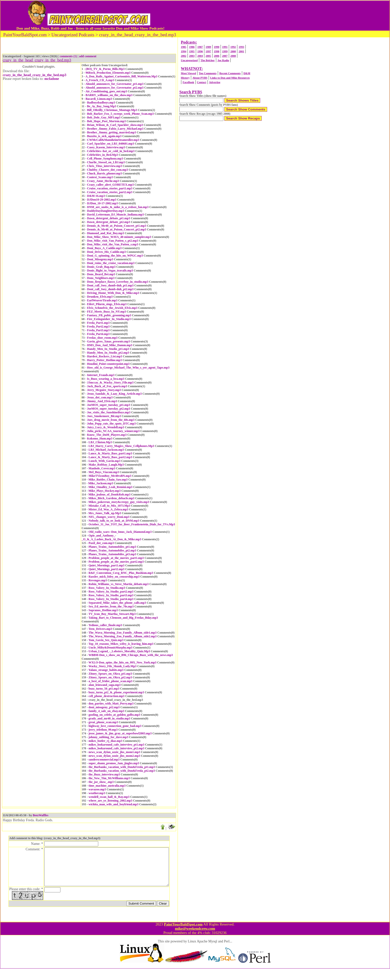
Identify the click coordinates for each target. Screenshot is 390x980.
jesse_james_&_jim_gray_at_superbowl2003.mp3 (120, 733)
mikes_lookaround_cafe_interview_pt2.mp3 (116, 748)
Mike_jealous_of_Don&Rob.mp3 (109, 494)
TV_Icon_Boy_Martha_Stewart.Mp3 (112, 614)
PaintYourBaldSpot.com (183, 936)
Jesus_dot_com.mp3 (100, 397)
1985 (184, 47)
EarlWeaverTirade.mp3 (102, 300)
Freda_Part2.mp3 (98, 327)
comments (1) (68, 56)
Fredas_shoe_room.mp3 (102, 338)
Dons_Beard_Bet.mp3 (101, 274)
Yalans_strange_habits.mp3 (106, 670)
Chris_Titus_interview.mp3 (104, 166)
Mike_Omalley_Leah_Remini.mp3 (110, 487)
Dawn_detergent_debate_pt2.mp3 (109, 222)
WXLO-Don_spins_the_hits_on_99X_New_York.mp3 (122, 662)
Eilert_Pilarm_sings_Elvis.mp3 (107, 304)
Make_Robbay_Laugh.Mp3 (106, 465)
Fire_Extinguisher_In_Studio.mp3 (109, 319)
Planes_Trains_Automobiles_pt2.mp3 (112, 550)
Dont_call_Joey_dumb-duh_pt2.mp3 (110, 289)
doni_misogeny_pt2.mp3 (104, 707)
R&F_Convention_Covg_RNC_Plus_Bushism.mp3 (121, 573)
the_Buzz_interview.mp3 (104, 774)
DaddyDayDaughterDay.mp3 (106, 211)
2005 (208, 56)
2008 (233, 56)
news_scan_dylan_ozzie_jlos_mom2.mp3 (114, 756)
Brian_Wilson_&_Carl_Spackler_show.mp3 (115, 125)
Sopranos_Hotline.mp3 (103, 610)
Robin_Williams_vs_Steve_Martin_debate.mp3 (119, 584)
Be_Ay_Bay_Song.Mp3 (101, 106)
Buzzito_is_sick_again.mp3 (104, 136)
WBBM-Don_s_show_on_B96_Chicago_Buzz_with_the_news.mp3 (131, 655)
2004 (200, 56)
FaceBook (188, 82)
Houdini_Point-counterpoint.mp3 (108, 364)
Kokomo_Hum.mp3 (100, 438)
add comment (88, 56)
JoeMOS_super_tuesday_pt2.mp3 (109, 409)
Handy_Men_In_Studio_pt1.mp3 (108, 349)
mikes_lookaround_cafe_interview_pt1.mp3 (116, 745)
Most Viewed (188, 73)
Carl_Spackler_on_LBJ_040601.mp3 (111, 144)
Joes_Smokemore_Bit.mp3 (104, 416)
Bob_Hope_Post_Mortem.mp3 (106, 121)
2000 (233, 51)
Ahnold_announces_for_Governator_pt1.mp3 (114, 84)
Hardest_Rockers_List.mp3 (105, 356)
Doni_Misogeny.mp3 (100, 259)
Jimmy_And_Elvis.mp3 (102, 401)
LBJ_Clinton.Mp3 (100, 442)
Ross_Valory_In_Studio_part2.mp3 (111, 592)
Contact (202, 82)
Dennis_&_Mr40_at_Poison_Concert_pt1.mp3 (117, 226)
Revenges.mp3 (98, 580)
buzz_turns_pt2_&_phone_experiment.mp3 (116, 692)
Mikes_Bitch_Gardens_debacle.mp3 (111, 498)
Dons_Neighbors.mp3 (101, 278)
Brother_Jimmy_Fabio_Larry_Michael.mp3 (115, 129)
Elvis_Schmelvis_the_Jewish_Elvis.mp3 (112, 308)
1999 (225, 51)
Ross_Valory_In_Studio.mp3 (107, 588)
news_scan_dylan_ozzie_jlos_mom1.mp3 (114, 752)
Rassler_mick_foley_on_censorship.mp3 (114, 577)
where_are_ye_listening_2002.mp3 (110, 801)
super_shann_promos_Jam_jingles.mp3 (114, 763)
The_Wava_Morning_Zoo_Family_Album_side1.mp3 (123, 633)
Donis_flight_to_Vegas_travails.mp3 (110, 271)
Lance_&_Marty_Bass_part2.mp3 (110, 457)
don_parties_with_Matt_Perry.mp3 (111, 704)
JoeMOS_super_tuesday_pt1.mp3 (109, 405)
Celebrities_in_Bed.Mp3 (102, 155)
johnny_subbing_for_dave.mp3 (108, 737)
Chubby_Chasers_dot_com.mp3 (107, 170)
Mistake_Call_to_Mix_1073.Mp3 (109, 506)
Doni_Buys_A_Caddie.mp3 (104, 248)
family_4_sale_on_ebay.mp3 (106, 711)
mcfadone (52, 79)
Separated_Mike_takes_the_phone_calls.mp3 (117, 603)
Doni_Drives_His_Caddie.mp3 (106, 252)
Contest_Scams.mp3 (100, 177)
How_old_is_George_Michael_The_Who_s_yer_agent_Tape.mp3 (128, 368)
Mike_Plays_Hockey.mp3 (104, 491)
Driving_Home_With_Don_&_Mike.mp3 (113, 293)
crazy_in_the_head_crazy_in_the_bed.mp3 (34, 75)
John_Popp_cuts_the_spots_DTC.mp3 (111, 424)
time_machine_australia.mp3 (107, 786)
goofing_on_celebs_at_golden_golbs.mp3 (114, 715)
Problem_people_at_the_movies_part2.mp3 (116, 562)
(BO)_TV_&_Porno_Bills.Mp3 (105, 69)
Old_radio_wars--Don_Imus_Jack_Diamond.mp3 (120, 532)
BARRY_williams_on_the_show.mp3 (109, 95)
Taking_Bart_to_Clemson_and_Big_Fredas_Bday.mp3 (123, 618)
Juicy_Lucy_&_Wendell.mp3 (106, 427)
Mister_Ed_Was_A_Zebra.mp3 (108, 509)
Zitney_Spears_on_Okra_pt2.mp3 (110, 677)
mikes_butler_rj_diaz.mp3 (105, 741)
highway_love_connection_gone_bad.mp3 (115, 726)
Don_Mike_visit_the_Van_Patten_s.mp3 (113, 244)
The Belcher (208, 60)
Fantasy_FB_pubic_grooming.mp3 (109, 315)
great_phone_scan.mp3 (103, 722)
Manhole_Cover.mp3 (102, 468)
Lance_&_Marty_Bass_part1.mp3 (110, 453)
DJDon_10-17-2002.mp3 (102, 203)
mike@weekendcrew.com (195, 940)
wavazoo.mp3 (97, 789)
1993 (241, 47)
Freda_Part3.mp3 (98, 330)
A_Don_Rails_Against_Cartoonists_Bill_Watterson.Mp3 (121, 76)
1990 (217, 47)
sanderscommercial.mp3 (104, 760)
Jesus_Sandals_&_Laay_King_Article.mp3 (114, 394)
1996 (200, 51)
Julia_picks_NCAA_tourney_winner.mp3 (113, 431)
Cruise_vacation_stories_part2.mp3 (110, 192)
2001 (241, 51)
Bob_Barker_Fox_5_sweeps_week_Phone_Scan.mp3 (120, 114)
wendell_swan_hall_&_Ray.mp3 (109, 797)
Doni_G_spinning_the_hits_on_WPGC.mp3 (115, 256)
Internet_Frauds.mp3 (101, 375)
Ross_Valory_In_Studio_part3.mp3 (111, 595)
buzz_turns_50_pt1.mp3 (104, 689)
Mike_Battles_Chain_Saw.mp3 (108, 480)
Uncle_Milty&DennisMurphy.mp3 (110, 648)
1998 (217, 51)
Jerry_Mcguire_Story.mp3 (104, 390)
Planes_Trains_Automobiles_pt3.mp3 (112, 554)
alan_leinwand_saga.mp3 (105, 685)
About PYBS (200, 78)
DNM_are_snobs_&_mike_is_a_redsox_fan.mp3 (118, 207)
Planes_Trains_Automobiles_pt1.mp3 (112, 547)
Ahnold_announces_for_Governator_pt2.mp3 (114, 88)
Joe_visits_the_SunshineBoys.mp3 (109, 412)
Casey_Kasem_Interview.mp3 (106, 147)
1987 (200, 47)
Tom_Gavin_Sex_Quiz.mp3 (106, 640)
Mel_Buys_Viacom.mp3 (104, 472)
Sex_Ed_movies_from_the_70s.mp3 (111, 606)
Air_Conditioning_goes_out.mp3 (106, 91)
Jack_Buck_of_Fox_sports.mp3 (107, 386)
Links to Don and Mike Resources (230, 78)
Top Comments (208, 73)
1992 (233, 47)
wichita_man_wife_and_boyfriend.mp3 (113, 804)
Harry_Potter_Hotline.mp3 (104, 360)
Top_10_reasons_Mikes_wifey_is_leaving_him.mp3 (121, 644)
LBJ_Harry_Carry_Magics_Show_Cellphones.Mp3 (121, 446)
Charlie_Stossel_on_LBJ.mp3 (106, 162)
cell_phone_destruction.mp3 (106, 696)
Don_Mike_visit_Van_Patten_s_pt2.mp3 (113, 241)
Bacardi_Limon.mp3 (99, 99)
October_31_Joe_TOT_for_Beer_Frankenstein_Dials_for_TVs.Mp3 (132, 524)
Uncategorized (189, 60)
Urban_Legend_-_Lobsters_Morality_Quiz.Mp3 (119, 651)
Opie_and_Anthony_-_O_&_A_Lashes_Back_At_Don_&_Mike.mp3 (111, 537)
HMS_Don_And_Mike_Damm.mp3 (110, 345)
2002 (184, 56)
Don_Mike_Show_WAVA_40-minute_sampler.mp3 (119, 237)
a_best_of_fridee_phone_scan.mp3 (110, 681)
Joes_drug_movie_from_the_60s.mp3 (111, 420)
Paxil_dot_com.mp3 (101, 543)
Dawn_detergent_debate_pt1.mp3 (109, 218)
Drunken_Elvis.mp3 (100, 297)
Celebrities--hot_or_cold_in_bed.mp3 (111, 151)
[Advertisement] (268, 16)
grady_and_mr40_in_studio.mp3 (109, 718)
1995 (192, 51)
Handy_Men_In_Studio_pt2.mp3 (108, 353)
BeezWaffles (41, 815)
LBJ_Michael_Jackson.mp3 (106, 450)
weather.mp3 (97, 793)
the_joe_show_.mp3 (101, 782)
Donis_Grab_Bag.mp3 (101, 267)
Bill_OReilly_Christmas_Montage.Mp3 (112, 110)
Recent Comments (230, 73)
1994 (184, 51)
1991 (225, 47)
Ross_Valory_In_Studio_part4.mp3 (111, 599)
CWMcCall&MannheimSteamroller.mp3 (113, 140)
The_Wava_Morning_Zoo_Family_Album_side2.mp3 (123, 636)
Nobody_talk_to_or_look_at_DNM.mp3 (114, 521)
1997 (208, 51)
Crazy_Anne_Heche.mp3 (103, 181)
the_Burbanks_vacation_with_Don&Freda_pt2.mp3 (122, 771)
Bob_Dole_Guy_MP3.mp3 (104, 117)
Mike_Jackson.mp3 (101, 483)
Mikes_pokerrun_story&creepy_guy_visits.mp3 (119, 502)
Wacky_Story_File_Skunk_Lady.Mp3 (113, 666)
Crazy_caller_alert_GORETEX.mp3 (110, 185)
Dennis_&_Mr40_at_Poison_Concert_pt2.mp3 (117, 229)
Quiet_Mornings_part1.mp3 (106, 565)
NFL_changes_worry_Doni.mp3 (109, 517)
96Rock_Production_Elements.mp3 (108, 73)
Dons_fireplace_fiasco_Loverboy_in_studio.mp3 (118, 282)
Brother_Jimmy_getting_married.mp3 (112, 132)
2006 (217, 56)
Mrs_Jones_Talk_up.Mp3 (105, 513)
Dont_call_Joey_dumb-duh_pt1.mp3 (110, 285)
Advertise (215, 82)
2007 (225, 56)
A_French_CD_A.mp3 (100, 80)
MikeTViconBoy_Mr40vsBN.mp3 (110, 476)
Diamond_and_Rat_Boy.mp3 (105, 233)
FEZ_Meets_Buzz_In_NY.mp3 (107, 312)
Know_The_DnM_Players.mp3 (107, 435)
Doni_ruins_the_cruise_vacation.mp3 (111, 263)
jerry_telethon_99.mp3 (103, 730)
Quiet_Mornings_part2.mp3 (106, 569)
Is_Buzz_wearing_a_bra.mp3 (106, 379)
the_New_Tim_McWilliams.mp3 (109, 778)
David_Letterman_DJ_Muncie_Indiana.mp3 (115, 215)
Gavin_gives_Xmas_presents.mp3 (108, 341)
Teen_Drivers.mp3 (100, 629)
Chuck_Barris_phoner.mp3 (104, 173)
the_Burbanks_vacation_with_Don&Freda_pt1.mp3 (122, 767)
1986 (192, 47)
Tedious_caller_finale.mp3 (105, 625)
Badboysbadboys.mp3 (101, 103)
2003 (192, 56)
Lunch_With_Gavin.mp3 (104, 461)
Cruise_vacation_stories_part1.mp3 (110, 188)
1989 (208, 47)
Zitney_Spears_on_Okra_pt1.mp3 (110, 674)
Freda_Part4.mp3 (98, 334)
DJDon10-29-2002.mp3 (102, 200)
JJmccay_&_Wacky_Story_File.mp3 (110, 382)
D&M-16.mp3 (96, 196)
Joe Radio (223, 60)
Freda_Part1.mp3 (98, 323)
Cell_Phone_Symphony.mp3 (105, 159)
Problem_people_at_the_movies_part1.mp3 (116, 558)
